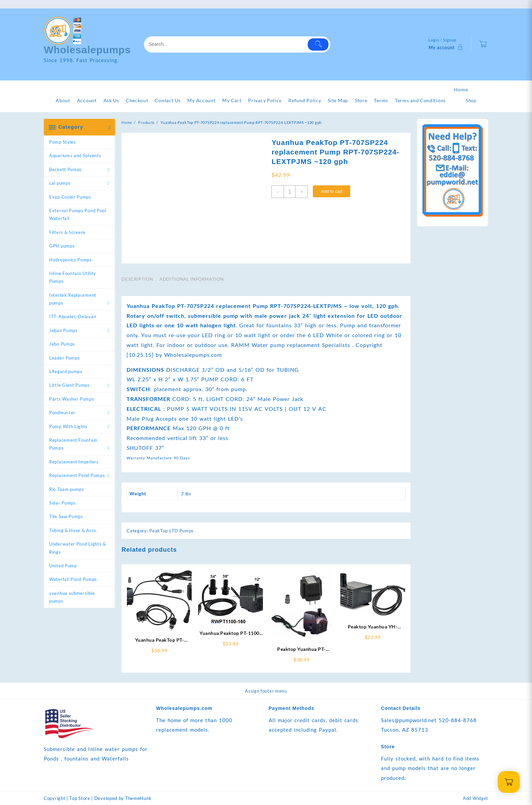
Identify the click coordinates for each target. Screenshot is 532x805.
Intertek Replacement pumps (73, 299)
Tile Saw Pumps (66, 516)
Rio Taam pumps (67, 489)
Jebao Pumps (63, 330)
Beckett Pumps (65, 169)
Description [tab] (137, 279)
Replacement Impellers (74, 462)
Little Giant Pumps (70, 385)
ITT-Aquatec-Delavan (73, 316)
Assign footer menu (266, 691)
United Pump (63, 566)
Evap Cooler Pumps (70, 197)
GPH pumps (62, 246)
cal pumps (60, 183)
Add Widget (476, 798)
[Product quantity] (290, 192)
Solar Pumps (63, 503)
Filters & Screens (68, 232)
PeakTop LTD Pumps (172, 531)
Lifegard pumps (66, 371)
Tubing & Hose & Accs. (73, 530)
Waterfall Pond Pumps (73, 579)
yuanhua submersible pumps (72, 597)
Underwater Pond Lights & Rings (78, 548)
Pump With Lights (68, 426)
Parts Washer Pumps (72, 399)
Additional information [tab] (192, 279)
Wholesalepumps (87, 50)
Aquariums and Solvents (75, 155)
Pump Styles (63, 142)
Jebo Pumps (62, 344)
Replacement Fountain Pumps (73, 444)
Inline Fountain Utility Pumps (73, 277)
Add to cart (332, 191)
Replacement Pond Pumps (77, 475)
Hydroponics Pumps (71, 260)
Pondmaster (62, 413)
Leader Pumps (64, 358)
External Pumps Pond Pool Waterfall (78, 214)
